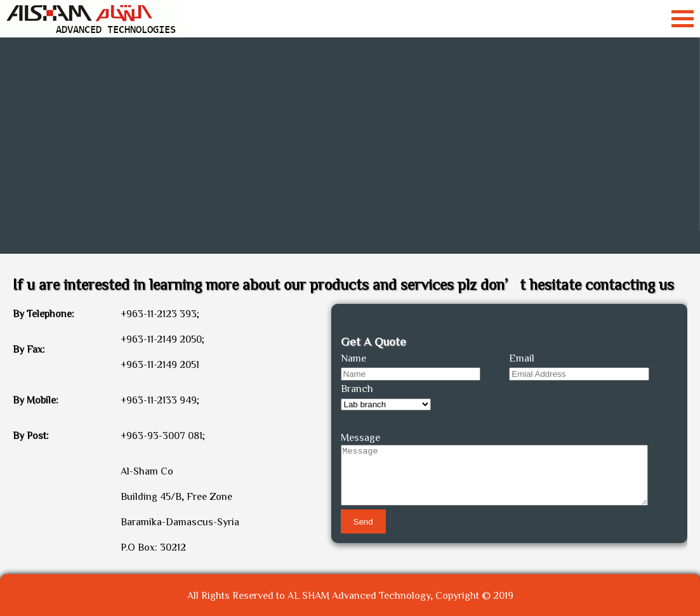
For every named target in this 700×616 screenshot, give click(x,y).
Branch (357, 388)
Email (522, 358)
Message (360, 437)
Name (353, 358)
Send (363, 522)
